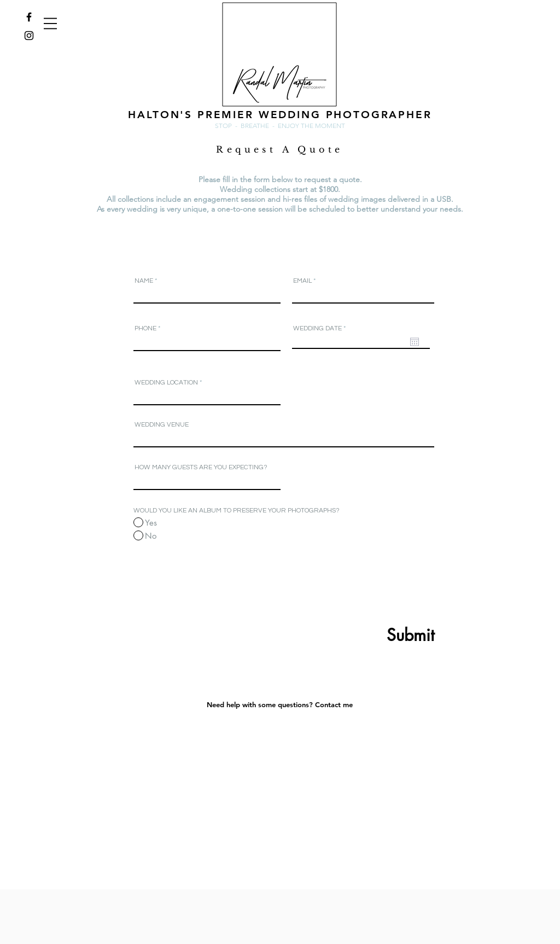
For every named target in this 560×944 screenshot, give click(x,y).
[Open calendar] (415, 342)
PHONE (145, 329)
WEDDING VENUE (162, 425)
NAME (144, 281)
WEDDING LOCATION (166, 383)
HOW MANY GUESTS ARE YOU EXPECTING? (201, 468)
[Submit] (384, 635)
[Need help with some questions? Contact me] (280, 704)
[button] (50, 24)
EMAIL (302, 281)
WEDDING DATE (321, 329)
